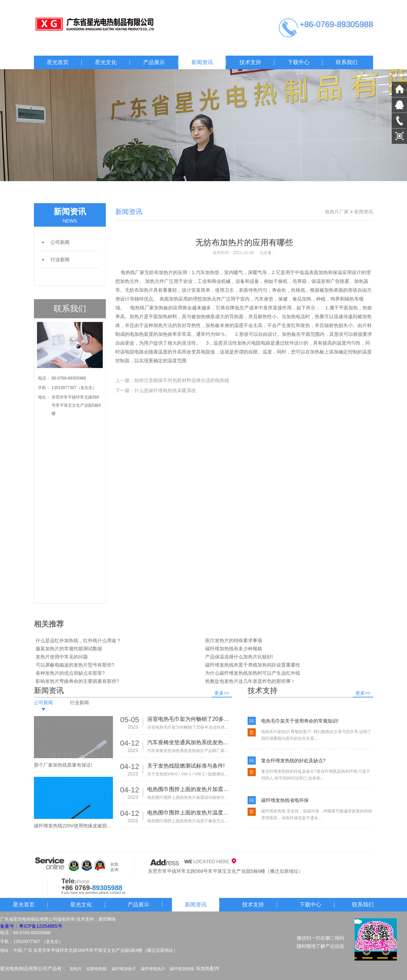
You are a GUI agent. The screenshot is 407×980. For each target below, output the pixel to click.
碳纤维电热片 (153, 969)
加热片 (76, 969)
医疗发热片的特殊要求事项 (234, 640)
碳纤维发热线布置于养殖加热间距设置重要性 (253, 665)
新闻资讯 (202, 62)
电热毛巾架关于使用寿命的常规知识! (300, 721)
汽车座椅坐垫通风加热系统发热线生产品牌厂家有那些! (190, 742)
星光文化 (106, 62)
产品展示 (154, 62)
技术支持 (250, 62)
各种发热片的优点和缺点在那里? (70, 673)
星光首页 (58, 62)
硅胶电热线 (97, 969)
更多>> (222, 693)
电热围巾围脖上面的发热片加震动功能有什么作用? (190, 789)
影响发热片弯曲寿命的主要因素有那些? (77, 681)
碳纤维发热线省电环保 (285, 800)
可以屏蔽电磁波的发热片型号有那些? (75, 665)
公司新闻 (60, 242)
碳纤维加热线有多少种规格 (234, 649)
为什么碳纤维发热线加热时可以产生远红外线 (253, 673)
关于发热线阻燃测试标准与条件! (186, 766)
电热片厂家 (337, 212)
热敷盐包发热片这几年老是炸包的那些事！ (250, 681)
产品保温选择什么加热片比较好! (239, 657)
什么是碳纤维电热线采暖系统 (165, 390)
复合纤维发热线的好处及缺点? (293, 761)
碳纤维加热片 (124, 969)
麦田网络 (107, 919)
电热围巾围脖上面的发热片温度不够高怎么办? (190, 813)
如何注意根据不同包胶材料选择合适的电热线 (182, 380)
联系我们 (347, 62)
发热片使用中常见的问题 (62, 657)
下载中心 (298, 62)
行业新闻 (60, 260)
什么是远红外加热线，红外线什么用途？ (78, 640)
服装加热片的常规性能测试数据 (69, 649)
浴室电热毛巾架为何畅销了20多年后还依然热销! (190, 719)
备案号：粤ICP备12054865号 (31, 926)
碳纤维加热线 (182, 969)
